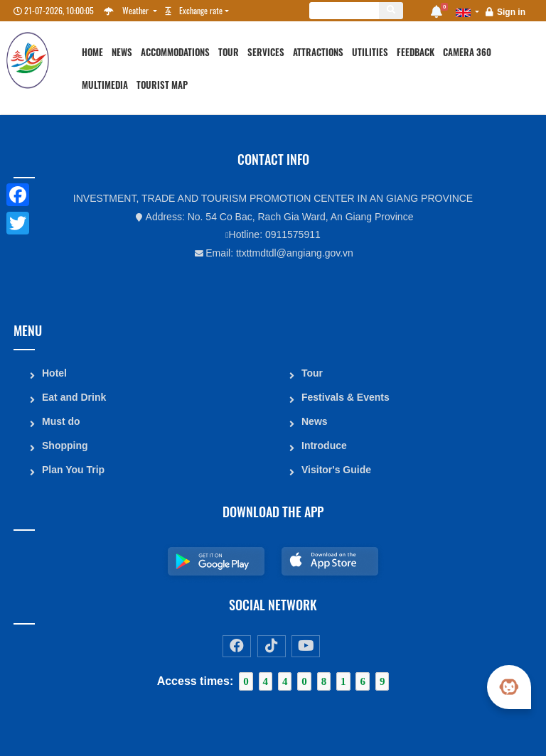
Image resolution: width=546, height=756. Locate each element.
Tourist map (162, 85)
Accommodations (175, 52)
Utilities (370, 52)
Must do (61, 421)
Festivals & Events (346, 397)
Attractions (318, 52)
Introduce (324, 445)
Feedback (416, 52)
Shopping (65, 445)
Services (266, 52)
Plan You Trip (73, 470)
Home (92, 52)
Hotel (54, 373)
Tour (229, 52)
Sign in (511, 12)
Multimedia (105, 85)
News (122, 52)
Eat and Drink (74, 397)
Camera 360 (467, 52)
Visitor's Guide (336, 470)
